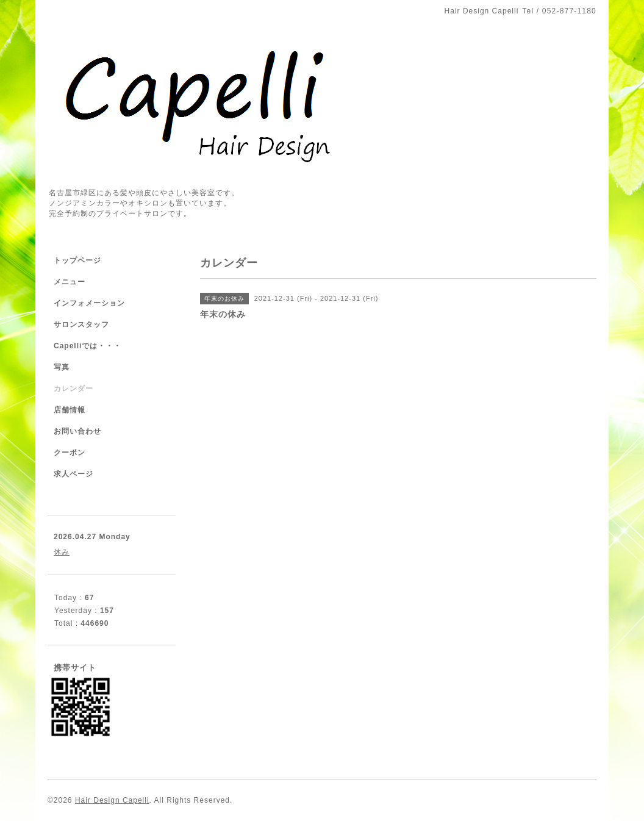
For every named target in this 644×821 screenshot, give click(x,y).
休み (62, 552)
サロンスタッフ (81, 324)
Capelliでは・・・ (88, 346)
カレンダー (73, 389)
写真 (62, 367)
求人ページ (73, 474)
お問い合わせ (77, 431)
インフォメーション (89, 303)
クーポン (70, 453)
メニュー (70, 282)
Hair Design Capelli (112, 800)
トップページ (77, 260)
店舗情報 (70, 410)
